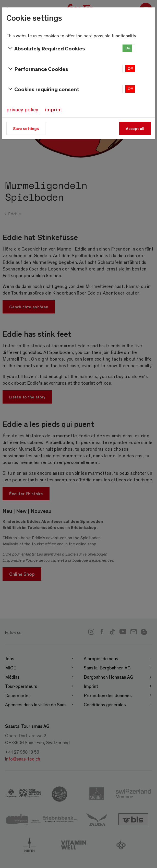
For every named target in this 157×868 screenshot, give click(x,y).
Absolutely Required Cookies (46, 48)
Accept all (135, 128)
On (128, 48)
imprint (53, 109)
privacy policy (22, 109)
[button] (129, 48)
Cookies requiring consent (43, 89)
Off (130, 68)
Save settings (26, 128)
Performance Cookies (37, 69)
